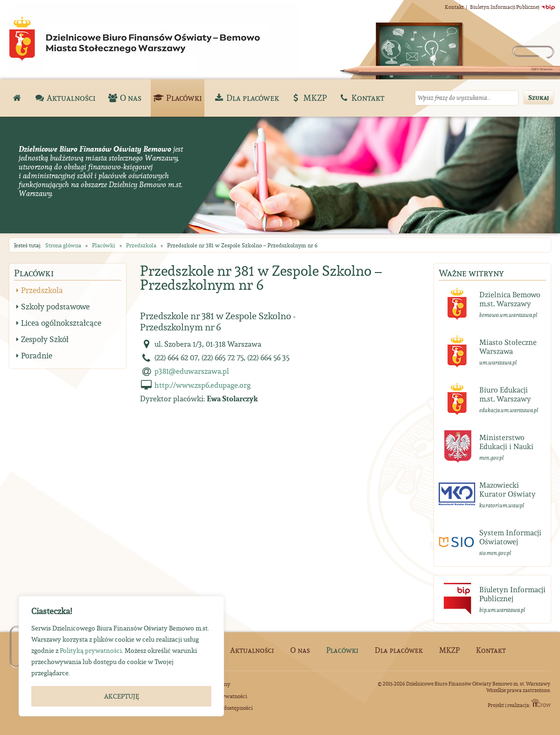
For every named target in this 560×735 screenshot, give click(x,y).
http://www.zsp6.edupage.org (203, 385)
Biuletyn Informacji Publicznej (513, 7)
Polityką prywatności (91, 651)
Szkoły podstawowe (55, 307)
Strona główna (63, 245)
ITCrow (541, 703)
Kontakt (454, 7)
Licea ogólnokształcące (61, 323)
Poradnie (37, 356)
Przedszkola (141, 245)
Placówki (104, 245)
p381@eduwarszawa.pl (192, 371)
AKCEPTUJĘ (122, 696)
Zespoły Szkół (45, 339)
